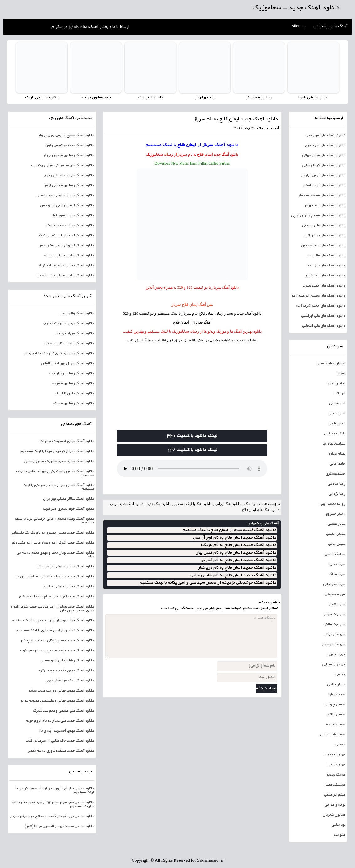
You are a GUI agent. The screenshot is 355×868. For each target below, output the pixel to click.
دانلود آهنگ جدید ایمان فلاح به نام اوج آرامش (235, 538)
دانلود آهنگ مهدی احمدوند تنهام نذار (66, 441)
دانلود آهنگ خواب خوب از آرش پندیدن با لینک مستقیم (53, 621)
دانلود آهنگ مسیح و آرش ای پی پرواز (66, 135)
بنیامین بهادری (334, 444)
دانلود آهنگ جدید (226, 155)
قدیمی (340, 675)
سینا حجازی (337, 564)
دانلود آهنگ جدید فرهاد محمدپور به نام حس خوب (57, 651)
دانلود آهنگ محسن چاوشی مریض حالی (65, 567)
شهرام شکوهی (335, 594)
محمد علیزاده (336, 725)
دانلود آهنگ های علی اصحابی (324, 326)
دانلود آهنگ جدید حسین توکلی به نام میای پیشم (57, 641)
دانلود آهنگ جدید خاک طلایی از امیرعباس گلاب (60, 741)
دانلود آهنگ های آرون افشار (324, 186)
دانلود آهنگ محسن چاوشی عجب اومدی (65, 196)
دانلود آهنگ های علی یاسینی (324, 226)
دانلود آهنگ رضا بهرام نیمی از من (69, 186)
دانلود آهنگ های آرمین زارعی (323, 176)
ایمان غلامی (337, 424)
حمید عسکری (336, 474)
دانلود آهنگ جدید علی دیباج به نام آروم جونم (60, 721)
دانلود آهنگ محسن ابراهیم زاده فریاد (66, 266)
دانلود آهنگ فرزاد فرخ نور (74, 334)
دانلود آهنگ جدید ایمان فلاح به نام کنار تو (239, 560)
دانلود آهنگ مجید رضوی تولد (72, 216)
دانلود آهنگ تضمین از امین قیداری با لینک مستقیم (55, 631)
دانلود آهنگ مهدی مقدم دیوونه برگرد (66, 671)
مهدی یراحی (337, 765)
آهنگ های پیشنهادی (331, 27)
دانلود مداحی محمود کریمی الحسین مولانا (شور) (59, 826)
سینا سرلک (337, 574)
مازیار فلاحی (336, 685)
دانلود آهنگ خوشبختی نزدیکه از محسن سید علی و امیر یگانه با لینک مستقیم (208, 583)
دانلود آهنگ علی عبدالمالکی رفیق (69, 176)
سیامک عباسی (335, 554)
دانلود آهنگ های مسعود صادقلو (322, 196)
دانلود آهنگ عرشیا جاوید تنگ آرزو (68, 324)
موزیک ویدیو (336, 775)
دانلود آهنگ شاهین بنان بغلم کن (69, 344)
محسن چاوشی (335, 705)
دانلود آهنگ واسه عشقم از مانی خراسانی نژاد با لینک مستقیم (55, 521)
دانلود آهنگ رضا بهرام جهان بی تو (69, 155)
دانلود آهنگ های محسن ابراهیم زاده (318, 296)
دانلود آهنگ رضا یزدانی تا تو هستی (67, 661)
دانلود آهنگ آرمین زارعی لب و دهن (67, 206)
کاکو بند (339, 835)
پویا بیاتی (339, 825)
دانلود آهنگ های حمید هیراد (324, 286)
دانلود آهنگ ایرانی (228, 504)
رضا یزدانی (337, 494)
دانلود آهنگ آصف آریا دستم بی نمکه (66, 236)
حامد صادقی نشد (150, 98)
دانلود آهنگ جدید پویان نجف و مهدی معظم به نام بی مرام (55, 555)
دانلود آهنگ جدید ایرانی (126, 504)
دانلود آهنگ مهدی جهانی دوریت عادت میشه (61, 691)
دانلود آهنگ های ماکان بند (326, 256)
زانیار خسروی (335, 514)
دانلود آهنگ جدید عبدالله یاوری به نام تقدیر (61, 751)
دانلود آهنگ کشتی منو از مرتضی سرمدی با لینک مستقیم (58, 487)
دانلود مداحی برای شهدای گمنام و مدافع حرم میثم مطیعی (52, 816)
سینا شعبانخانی (334, 584)
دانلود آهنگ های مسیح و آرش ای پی (318, 216)
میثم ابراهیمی (335, 795)
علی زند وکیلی (334, 614)
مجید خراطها (337, 695)
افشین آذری (336, 384)
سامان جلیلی (336, 534)
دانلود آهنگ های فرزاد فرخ (325, 145)
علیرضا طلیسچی (334, 644)
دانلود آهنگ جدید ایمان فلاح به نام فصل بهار (236, 553)
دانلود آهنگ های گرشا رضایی (324, 166)
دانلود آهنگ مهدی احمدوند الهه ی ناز (66, 731)
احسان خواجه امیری (331, 364)
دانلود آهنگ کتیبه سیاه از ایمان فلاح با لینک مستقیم (230, 530)
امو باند (340, 394)
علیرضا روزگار (335, 634)
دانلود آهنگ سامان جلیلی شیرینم (69, 256)
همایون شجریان (334, 815)
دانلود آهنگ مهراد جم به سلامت (70, 226)
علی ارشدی (337, 604)
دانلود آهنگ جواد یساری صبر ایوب (68, 509)
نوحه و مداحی (335, 805)
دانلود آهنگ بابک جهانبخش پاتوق (70, 145)
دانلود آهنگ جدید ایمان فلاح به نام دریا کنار (237, 568)
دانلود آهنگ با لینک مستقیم (193, 504)
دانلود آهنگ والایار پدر (77, 313)
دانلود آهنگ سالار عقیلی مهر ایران (68, 499)
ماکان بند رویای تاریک (42, 98)
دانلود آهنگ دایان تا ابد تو (74, 394)
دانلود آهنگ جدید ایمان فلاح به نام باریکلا (239, 545)
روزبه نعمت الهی (333, 504)
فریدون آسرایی (334, 665)
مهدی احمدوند (335, 755)
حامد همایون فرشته (96, 98)
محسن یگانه (336, 715)
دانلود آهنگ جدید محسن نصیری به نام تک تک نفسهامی (52, 533)
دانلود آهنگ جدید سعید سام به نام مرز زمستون (58, 461)
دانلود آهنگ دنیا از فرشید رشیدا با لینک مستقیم (57, 451)
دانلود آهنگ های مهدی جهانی (324, 155)
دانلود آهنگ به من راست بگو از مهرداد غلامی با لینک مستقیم (55, 473)
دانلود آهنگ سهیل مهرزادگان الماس (68, 364)
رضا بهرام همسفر (259, 98)
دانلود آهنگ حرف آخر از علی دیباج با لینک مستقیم (57, 597)
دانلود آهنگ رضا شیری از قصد (71, 374)
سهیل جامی (337, 544)
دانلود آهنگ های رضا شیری (325, 276)
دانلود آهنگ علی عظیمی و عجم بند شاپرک (63, 711)
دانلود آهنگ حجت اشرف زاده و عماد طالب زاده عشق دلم (53, 543)
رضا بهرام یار (205, 98)
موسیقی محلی (335, 785)
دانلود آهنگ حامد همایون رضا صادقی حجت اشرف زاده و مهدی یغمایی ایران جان (52, 609)
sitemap (299, 27)
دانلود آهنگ (227, 145)
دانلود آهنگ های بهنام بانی (325, 236)
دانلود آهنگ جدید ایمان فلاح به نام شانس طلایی (233, 575)
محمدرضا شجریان (333, 735)
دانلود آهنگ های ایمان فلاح (261, 510)
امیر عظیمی (337, 404)
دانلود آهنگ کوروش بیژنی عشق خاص (66, 246)
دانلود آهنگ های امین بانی (325, 135)
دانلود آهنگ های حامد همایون (323, 246)
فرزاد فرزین (336, 655)
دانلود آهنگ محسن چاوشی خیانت (69, 587)
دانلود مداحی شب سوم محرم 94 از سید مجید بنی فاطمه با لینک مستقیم (53, 804)
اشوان (341, 374)
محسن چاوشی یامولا (313, 98)
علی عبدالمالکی (334, 624)
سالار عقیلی (336, 524)
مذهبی (340, 745)
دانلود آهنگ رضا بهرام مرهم (73, 384)
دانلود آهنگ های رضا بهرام (325, 206)
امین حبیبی (337, 414)
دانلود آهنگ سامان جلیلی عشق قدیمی (65, 276)
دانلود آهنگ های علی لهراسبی (323, 316)
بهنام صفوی (337, 454)
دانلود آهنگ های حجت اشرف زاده (321, 306)
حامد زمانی (337, 464)
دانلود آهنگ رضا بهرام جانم (73, 404)
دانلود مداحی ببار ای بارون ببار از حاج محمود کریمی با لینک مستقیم (55, 791)
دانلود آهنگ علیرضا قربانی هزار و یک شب (63, 166)
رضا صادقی (337, 484)
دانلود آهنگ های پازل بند (326, 266)
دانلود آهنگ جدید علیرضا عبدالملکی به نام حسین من (54, 577)
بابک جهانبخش (335, 434)
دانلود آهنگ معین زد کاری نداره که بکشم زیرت (59, 354)
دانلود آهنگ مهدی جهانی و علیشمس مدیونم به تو (57, 701)
